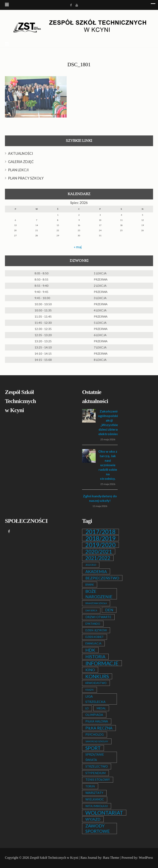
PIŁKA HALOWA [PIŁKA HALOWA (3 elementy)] (97, 721)
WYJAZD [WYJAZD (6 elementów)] (93, 819)
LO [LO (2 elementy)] (87, 708)
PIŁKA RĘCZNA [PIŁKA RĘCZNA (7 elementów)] (99, 728)
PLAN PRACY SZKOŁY (26, 178)
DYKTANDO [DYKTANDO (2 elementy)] (93, 624)
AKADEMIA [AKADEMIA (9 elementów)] (96, 571)
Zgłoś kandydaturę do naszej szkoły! (100, 498)
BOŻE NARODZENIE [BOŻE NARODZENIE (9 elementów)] (99, 594)
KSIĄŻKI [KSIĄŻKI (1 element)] (89, 690)
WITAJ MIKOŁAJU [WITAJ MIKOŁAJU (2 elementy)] (97, 806)
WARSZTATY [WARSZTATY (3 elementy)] (94, 793)
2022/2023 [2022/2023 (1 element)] (91, 565)
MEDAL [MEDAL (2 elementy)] (101, 708)
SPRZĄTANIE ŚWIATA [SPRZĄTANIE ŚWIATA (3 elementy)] (95, 757)
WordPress (146, 858)
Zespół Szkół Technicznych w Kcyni (54, 858)
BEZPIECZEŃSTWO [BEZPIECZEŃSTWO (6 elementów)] (102, 578)
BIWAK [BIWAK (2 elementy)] (90, 585)
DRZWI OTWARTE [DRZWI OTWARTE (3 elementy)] (98, 617)
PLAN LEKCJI (18, 170)
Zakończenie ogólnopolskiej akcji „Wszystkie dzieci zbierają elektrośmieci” (109, 422)
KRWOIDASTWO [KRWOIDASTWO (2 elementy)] (96, 683)
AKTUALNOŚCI (20, 153)
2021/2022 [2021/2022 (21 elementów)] (98, 558)
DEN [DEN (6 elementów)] (109, 610)
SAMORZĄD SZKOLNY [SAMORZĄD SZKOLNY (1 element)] (97, 741)
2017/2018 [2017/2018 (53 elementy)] (100, 532)
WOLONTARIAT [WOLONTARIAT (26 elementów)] (104, 813)
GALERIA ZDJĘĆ (21, 162)
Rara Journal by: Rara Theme (100, 858)
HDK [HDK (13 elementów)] (90, 650)
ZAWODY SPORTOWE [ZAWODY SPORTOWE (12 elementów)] (98, 828)
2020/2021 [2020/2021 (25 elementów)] (99, 551)
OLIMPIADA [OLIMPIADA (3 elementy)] (94, 715)
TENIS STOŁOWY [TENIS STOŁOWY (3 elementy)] (98, 780)
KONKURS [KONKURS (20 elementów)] (97, 676)
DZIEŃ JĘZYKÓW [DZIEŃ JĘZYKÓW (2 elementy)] (96, 630)
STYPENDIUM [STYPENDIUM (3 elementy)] (95, 773)
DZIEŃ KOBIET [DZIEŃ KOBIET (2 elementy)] (95, 637)
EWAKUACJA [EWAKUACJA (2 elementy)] (93, 643)
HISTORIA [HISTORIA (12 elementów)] (95, 657)
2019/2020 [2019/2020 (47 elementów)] (100, 545)
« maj (78, 247)
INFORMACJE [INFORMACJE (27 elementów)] (102, 663)
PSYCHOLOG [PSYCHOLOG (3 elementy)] (95, 735)
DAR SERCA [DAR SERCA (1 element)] (91, 610)
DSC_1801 (79, 65)
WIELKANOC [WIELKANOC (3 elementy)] (95, 799)
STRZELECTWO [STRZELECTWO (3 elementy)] (97, 766)
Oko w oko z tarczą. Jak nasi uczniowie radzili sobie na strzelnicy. (108, 465)
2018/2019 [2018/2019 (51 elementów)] (100, 538)
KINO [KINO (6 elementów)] (90, 670)
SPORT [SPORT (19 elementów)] (93, 748)
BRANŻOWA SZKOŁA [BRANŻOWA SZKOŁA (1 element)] (96, 603)
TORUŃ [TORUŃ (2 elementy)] (90, 786)
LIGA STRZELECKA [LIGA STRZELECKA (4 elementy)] (95, 699)
